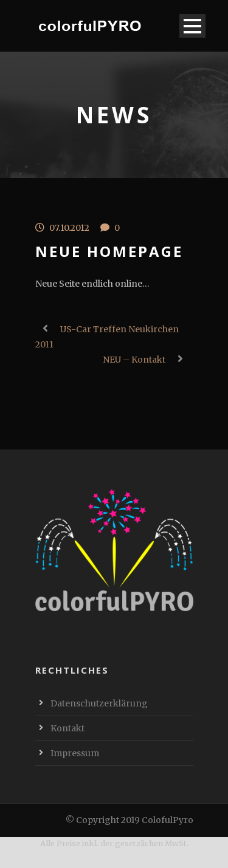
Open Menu (192, 26)
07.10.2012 (69, 228)
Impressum (75, 753)
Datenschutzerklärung (99, 703)
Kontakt (67, 728)
